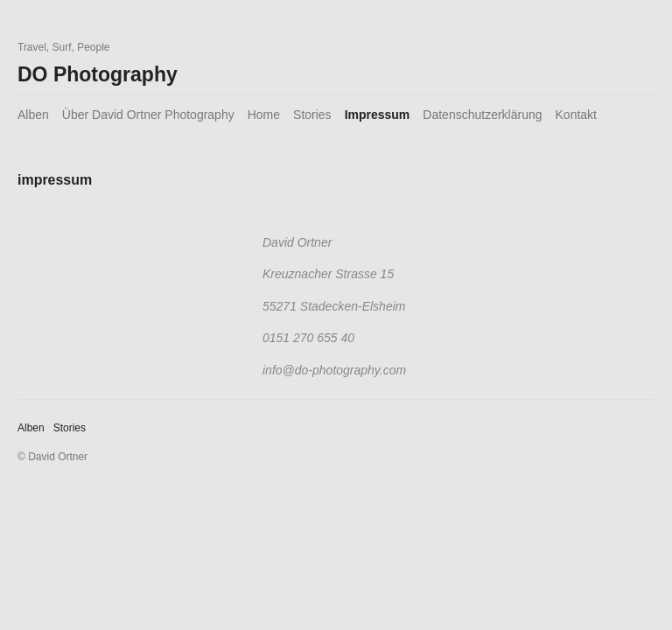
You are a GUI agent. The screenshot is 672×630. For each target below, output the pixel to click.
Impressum (378, 115)
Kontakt (576, 115)
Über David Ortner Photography (148, 115)
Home (264, 115)
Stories (312, 115)
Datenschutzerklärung (482, 115)
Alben (33, 115)
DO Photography (98, 74)
